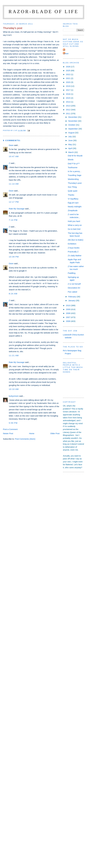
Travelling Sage (75, 175)
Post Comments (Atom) (25, 439)
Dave (11, 145)
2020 (68, 82)
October (72, 125)
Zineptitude (73, 210)
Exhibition (72, 244)
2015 (68, 98)
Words (71, 160)
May (70, 144)
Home (32, 433)
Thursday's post (75, 183)
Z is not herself (74, 284)
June (71, 140)
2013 (68, 106)
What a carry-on (75, 225)
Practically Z (73, 252)
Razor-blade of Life (43, 11)
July (70, 137)
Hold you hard (74, 221)
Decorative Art (74, 288)
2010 (68, 305)
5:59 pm (13, 423)
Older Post (55, 433)
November (73, 121)
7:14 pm (13, 220)
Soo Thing (72, 187)
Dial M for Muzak (75, 156)
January (72, 300)
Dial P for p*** (74, 164)
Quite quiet (73, 191)
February (73, 297)
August (72, 133)
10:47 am (14, 156)
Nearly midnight (75, 207)
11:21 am (14, 355)
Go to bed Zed (74, 229)
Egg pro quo (73, 203)
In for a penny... (75, 171)
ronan (66, 53)
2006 (68, 321)
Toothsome (73, 167)
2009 (68, 309)
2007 (68, 317)
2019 (68, 86)
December (73, 117)
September (73, 129)
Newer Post (8, 433)
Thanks (71, 195)
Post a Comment (10, 429)
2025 (68, 70)
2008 (68, 313)
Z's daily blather (75, 256)
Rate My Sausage (17, 209)
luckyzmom (14, 396)
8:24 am (13, 294)
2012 (68, 110)
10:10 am (14, 389)
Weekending (73, 179)
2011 (68, 114)
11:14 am (14, 184)
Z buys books (74, 248)
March (71, 152)
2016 (68, 94)
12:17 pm (14, 202)
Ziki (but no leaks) (76, 240)
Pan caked (72, 292)
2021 (68, 78)
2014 (68, 102)
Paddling (72, 273)
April (71, 148)
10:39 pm (14, 257)
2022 (68, 74)
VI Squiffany (73, 199)
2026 (68, 67)
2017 (68, 90)
